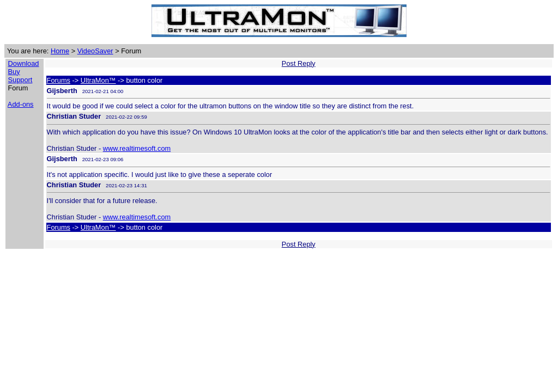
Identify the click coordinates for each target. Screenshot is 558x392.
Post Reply (299, 63)
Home (60, 51)
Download (24, 63)
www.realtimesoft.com (137, 148)
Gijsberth (62, 91)
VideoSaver (95, 51)
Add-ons (21, 104)
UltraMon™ (98, 80)
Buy (14, 72)
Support (20, 80)
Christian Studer (74, 116)
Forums (59, 80)
